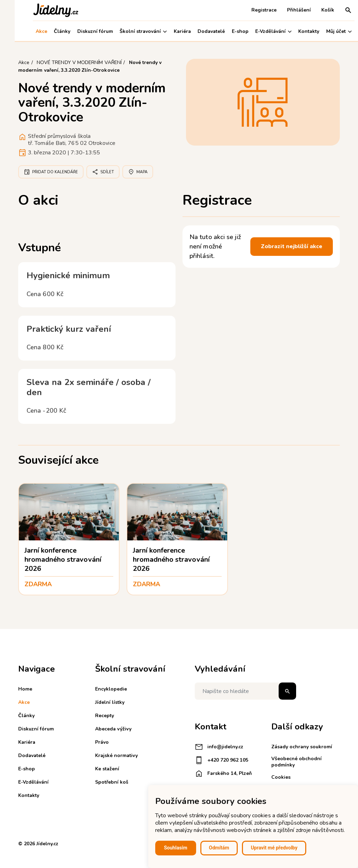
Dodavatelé (196, 31)
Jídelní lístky (110, 702)
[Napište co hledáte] (245, 691)
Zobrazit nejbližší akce (292, 246)
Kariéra (168, 31)
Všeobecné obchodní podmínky (296, 762)
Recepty (105, 716)
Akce (27, 31)
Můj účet (324, 31)
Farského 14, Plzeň (223, 773)
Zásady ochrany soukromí (302, 747)
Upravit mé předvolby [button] (274, 848)
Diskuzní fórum (80, 31)
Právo (102, 742)
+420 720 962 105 (221, 760)
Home (25, 689)
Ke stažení (107, 769)
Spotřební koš (112, 782)
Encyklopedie (111, 689)
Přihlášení (284, 10)
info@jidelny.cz (219, 747)
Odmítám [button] (219, 848)
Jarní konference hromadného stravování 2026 (63, 559)
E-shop (225, 31)
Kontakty (294, 31)
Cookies (281, 777)
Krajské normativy (116, 755)
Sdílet (103, 172)
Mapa (138, 172)
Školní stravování (128, 31)
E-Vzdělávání (259, 31)
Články (47, 31)
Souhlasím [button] (176, 848)
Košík (313, 10)
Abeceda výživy (113, 729)
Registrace (249, 10)
